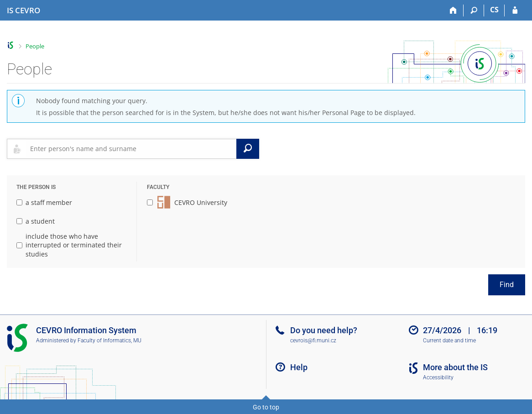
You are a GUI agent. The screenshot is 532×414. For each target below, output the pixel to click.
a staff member (44, 202)
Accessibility (438, 377)
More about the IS (455, 367)
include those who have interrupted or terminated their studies (69, 245)
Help (299, 367)
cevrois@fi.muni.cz (313, 341)
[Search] (474, 10)
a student (36, 221)
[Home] (453, 10)
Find (507, 285)
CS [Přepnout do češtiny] (494, 10)
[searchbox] (131, 149)
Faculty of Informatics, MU (110, 341)
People (35, 46)
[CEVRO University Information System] (23, 10)
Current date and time (449, 341)
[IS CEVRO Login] (515, 10)
